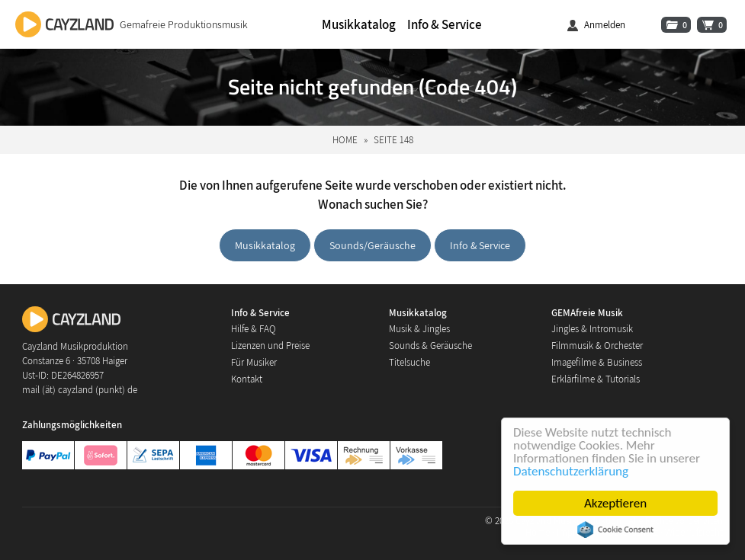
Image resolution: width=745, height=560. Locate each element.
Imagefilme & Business (597, 362)
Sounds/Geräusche (372, 245)
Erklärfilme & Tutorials (596, 379)
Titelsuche (409, 362)
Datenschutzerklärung (571, 471)
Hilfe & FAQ (254, 329)
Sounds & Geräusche (430, 346)
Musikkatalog (359, 24)
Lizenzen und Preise (270, 346)
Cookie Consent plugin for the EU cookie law (615, 530)
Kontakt (247, 379)
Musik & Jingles (419, 329)
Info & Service (445, 24)
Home (345, 140)
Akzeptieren (615, 503)
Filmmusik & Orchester (597, 346)
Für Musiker (254, 362)
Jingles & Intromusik (592, 329)
